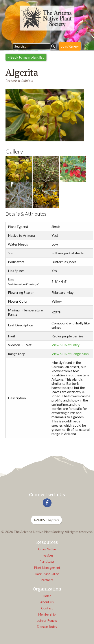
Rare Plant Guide (47, 574)
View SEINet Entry (65, 345)
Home (47, 596)
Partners (47, 580)
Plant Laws (47, 562)
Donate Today (47, 627)
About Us (47, 602)
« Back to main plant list (26, 57)
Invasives (47, 555)
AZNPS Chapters (46, 520)
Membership (47, 614)
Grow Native (47, 549)
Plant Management (47, 568)
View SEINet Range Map (70, 354)
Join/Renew (70, 46)
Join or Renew (47, 621)
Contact (47, 608)
